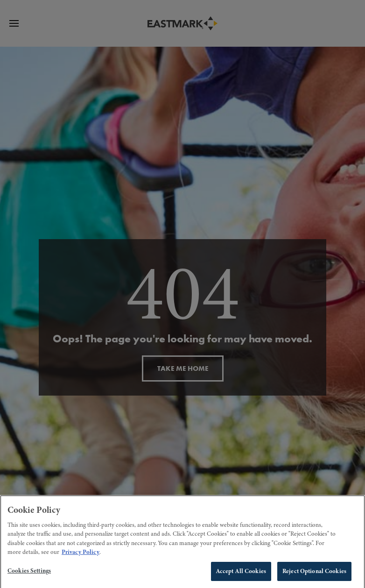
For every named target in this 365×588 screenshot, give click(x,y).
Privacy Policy (81, 556)
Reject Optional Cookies (314, 574)
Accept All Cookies (241, 574)
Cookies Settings (29, 574)
